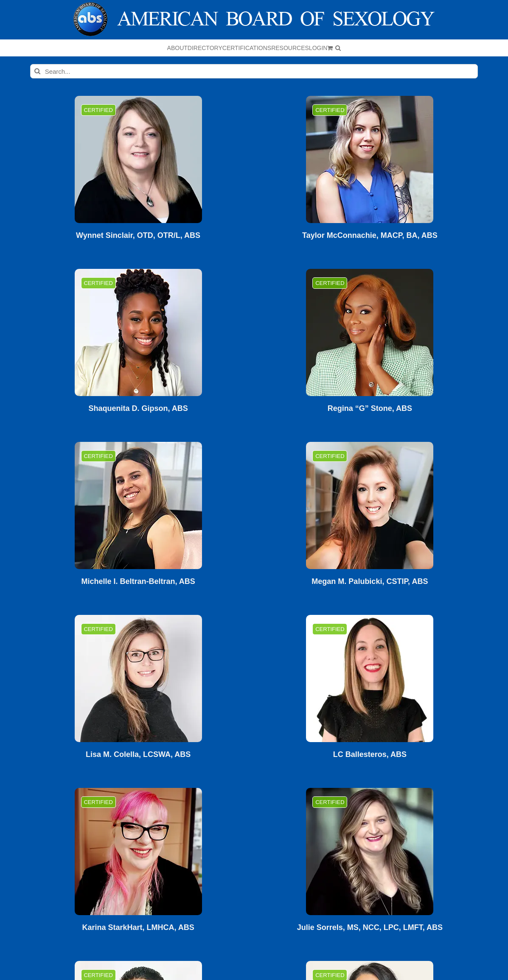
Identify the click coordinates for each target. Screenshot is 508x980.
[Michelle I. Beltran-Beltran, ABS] (138, 505)
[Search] (37, 71)
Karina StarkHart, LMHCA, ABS (138, 928)
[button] (338, 48)
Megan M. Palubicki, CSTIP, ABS (370, 582)
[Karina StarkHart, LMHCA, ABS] (138, 852)
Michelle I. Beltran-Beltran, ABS (138, 582)
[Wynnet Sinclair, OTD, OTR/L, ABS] (138, 159)
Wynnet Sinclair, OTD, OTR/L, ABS (138, 236)
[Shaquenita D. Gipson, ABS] (138, 332)
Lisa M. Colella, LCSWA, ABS (138, 755)
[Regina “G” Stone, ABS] (370, 332)
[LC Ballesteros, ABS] (370, 678)
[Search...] (254, 71)
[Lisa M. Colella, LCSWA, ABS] (138, 678)
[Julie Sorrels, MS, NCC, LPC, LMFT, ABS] (370, 852)
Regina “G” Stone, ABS (370, 409)
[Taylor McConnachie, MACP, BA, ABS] (370, 159)
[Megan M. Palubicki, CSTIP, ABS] (370, 505)
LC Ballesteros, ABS (370, 755)
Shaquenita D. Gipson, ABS (138, 409)
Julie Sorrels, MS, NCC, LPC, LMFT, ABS (370, 928)
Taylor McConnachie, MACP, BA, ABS (370, 236)
